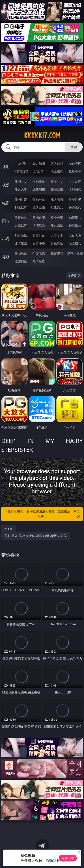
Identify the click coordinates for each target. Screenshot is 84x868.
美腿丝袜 (21, 225)
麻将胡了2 (21, 171)
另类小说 (39, 243)
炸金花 (39, 171)
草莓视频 (57, 254)
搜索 (74, 147)
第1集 (9, 529)
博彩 (6, 167)
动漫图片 (75, 218)
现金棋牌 (57, 171)
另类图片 (75, 225)
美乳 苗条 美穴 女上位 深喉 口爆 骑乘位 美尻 (36, 536)
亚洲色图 (39, 218)
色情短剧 (39, 261)
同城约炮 (21, 254)
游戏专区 (75, 164)
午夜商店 (39, 254)
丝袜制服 (39, 189)
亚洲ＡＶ (21, 182)
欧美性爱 (75, 200)
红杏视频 (21, 261)
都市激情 (21, 236)
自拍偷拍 (39, 182)
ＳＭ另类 (75, 189)
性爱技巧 (75, 243)
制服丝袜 (21, 207)
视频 (6, 185)
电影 (6, 203)
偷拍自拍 (39, 200)
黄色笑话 (57, 243)
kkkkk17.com (42, 136)
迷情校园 (21, 243)
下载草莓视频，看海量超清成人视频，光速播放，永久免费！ (43, 514)
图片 (6, 221)
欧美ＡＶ (57, 182)
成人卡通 (57, 200)
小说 (6, 239)
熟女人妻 (21, 189)
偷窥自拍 (21, 218)
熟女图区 (57, 225)
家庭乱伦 (39, 236)
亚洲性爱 (21, 200)
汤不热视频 (75, 254)
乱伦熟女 (57, 207)
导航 (6, 257)
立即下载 (68, 858)
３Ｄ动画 (75, 182)
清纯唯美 (39, 225)
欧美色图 (57, 218)
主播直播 (57, 189)
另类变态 (75, 207)
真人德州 (39, 164)
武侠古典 (75, 236)
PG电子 (21, 164)
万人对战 (57, 164)
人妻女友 (57, 236)
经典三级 (39, 207)
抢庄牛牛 (75, 171)
